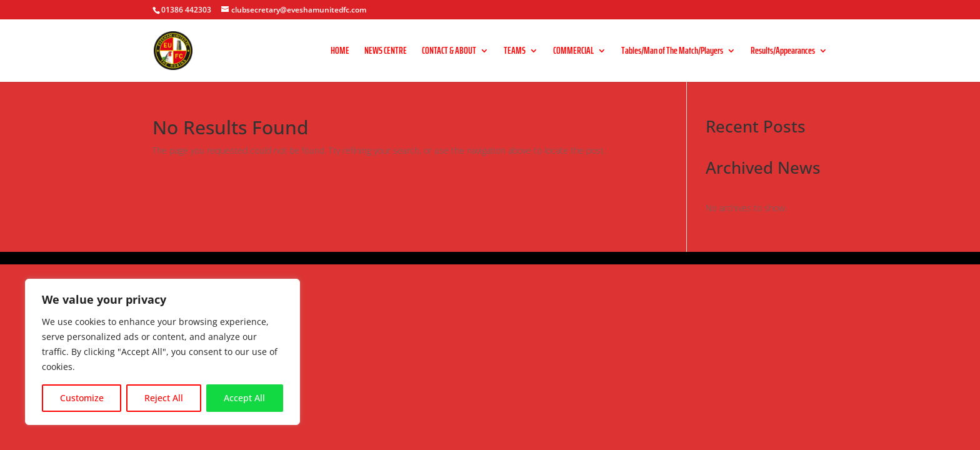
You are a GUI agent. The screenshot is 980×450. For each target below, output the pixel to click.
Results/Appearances (783, 52)
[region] (162, 352)
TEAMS (515, 52)
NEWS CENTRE (386, 52)
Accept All (244, 398)
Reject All (164, 398)
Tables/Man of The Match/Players (672, 52)
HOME (340, 52)
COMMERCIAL (573, 52)
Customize (82, 398)
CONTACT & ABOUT (449, 52)
